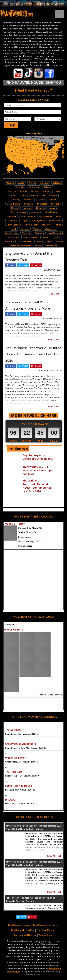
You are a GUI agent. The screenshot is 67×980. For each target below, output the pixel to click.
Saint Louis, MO (22, 734)
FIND (11, 125)
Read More (53, 294)
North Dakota (46, 216)
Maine (40, 199)
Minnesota (42, 204)
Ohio (59, 216)
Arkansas (44, 183)
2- (6, 740)
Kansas (54, 195)
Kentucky (16, 199)
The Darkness (13, 730)
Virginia (37, 229)
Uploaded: (30, 528)
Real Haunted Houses (25, 935)
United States (25, 546)
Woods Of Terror (15, 524)
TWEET (25, 265)
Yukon (38, 246)
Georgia (46, 191)
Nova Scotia (13, 237)
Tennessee (47, 225)
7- (6, 809)
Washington (50, 229)
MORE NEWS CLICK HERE (34, 415)
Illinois (23, 195)
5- (6, 781)
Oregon (24, 220)
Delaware (48, 187)
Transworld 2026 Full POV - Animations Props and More (37, 470)
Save (34, 917)
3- (6, 754)
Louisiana (29, 199)
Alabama (10, 183)
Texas (59, 225)
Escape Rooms (46, 935)
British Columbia (55, 241)
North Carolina (28, 216)
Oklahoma (12, 220)
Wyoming (40, 233)
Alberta (39, 241)
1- (6, 726)
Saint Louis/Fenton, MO (26, 748)
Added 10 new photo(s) (51, 695)
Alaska (21, 183)
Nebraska (41, 208)
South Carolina (14, 225)
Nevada (53, 208)
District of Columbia (17, 191)
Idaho (13, 195)
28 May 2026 (11, 624)
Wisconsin (26, 233)
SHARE (13, 265)
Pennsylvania (39, 220)
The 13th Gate (14, 772)
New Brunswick (30, 237)
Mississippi (56, 204)
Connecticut (34, 187)
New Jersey (36, 212)
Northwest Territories (21, 246)
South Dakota (31, 225)
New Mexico (51, 212)
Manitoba (10, 241)
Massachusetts (13, 204)
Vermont (25, 229)
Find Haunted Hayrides (45, 925)
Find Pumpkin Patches (23, 930)
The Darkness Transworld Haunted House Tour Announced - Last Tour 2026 (33, 354)
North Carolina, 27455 (29, 541)
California (57, 183)
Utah (14, 229)
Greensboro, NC (22, 762)
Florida (34, 191)
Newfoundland (56, 233)
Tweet (23, 917)
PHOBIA (10, 800)
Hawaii (57, 191)
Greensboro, (24, 537)
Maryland (52, 199)
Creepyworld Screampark (21, 744)
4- (6, 767)
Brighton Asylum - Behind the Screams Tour (38, 457)
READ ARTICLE (54, 856)
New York (12, 216)
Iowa (44, 195)
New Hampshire (19, 212)
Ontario (57, 237)
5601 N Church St (27, 532)
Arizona (32, 183)
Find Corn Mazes (45, 930)
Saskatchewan (25, 241)
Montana (28, 208)
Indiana (34, 195)
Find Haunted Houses (19, 925)
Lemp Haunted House (19, 786)
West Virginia (11, 233)
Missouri (15, 208)
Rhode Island (55, 220)
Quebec (45, 237)
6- (6, 795)
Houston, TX (20, 804)
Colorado (20, 187)
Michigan (28, 204)
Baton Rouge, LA (22, 776)
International (51, 246)
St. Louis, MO (20, 790)
